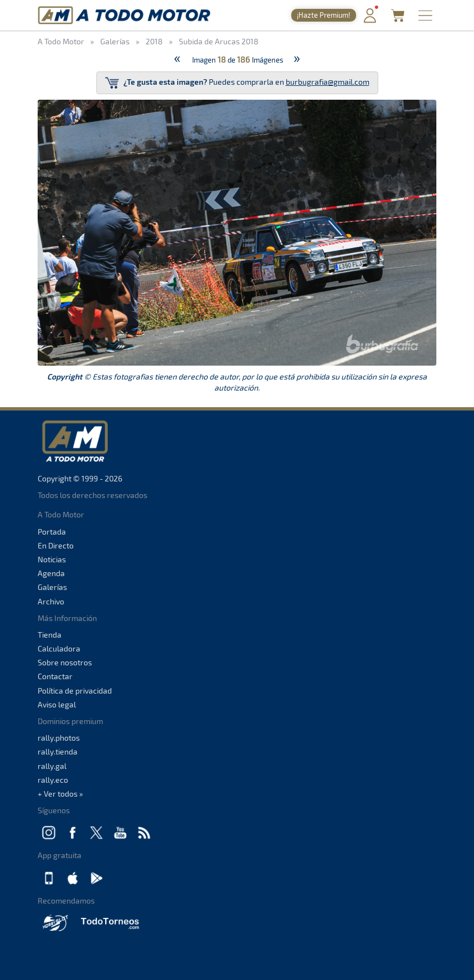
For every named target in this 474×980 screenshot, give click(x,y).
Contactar (55, 676)
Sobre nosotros (65, 662)
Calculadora (59, 648)
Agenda (51, 573)
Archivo (51, 601)
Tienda (50, 635)
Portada (52, 532)
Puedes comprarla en (237, 83)
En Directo (56, 545)
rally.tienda (58, 751)
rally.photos (59, 738)
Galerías (52, 587)
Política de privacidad (75, 691)
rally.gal (52, 766)
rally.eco (53, 780)
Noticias (52, 559)
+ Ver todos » (60, 794)
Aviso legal (57, 704)
